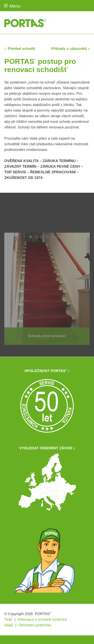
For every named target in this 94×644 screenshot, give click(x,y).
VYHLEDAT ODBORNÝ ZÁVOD (46, 448)
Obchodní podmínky (35, 625)
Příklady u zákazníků (69, 49)
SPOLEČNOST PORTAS (46, 371)
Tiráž (8, 620)
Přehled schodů (21, 49)
